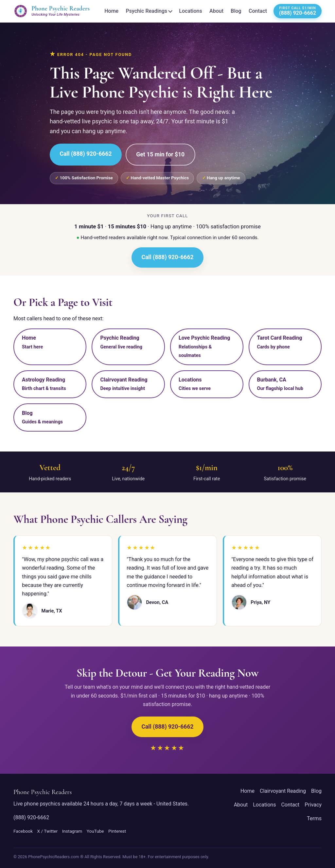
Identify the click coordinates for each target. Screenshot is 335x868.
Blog (236, 11)
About (216, 11)
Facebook (23, 831)
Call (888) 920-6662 (86, 154)
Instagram (72, 831)
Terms (314, 818)
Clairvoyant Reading (283, 791)
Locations (190, 11)
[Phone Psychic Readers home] (52, 11)
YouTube (95, 831)
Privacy (313, 805)
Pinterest (117, 831)
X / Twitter (48, 831)
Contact (258, 11)
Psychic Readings (147, 11)
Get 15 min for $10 (160, 154)
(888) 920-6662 (31, 817)
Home (111, 11)
